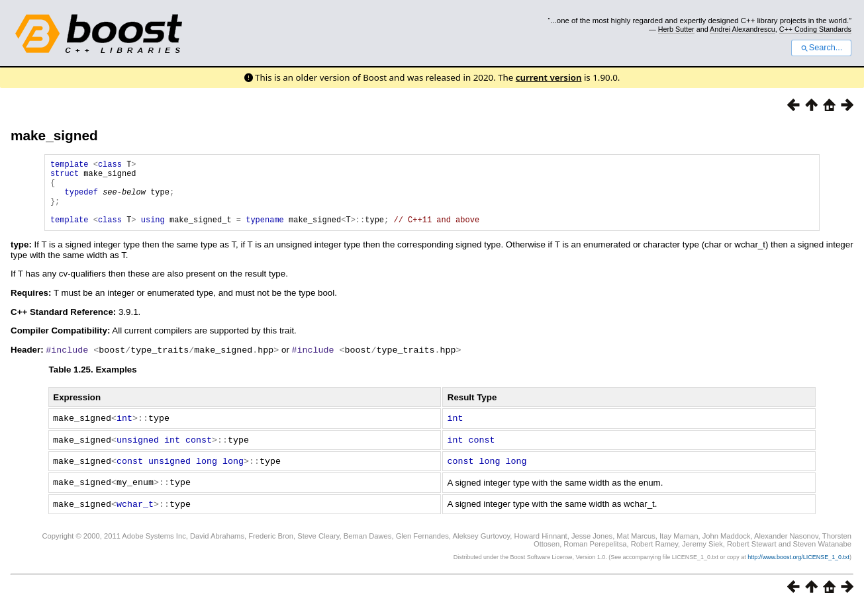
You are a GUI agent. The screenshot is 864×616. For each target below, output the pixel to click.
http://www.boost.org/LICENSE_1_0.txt (798, 567)
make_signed (54, 135)
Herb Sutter (676, 29)
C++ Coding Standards (815, 29)
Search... (821, 48)
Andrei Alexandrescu (743, 29)
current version (549, 77)
